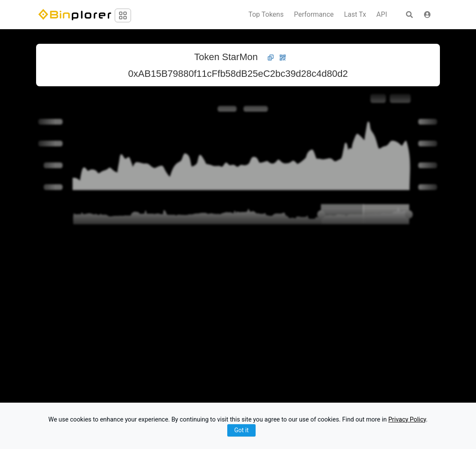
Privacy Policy (407, 420)
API (382, 15)
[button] (427, 15)
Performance (314, 15)
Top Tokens (266, 15)
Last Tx (355, 15)
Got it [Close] (241, 430)
